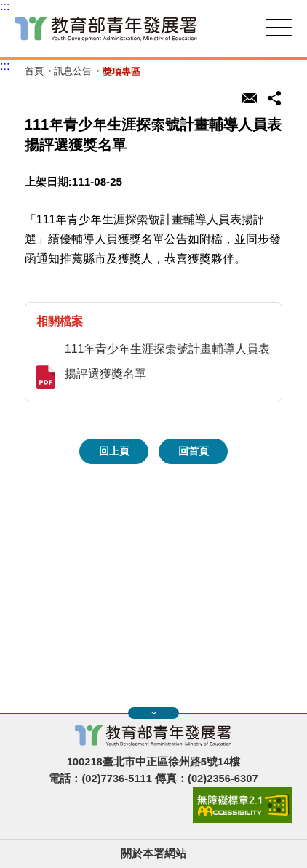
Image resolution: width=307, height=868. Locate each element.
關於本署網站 (153, 853)
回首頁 (194, 451)
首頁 (34, 72)
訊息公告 (73, 72)
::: (5, 6)
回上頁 (114, 451)
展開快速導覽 (154, 713)
